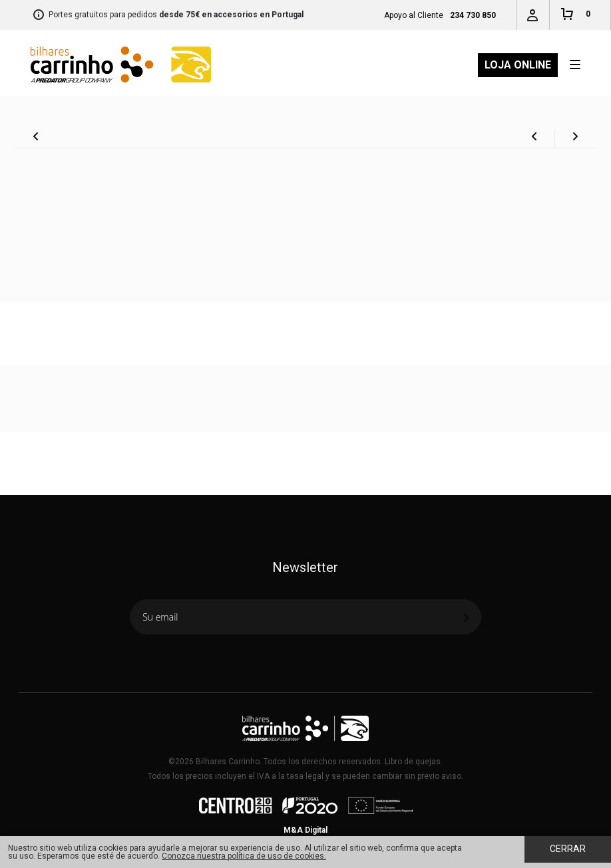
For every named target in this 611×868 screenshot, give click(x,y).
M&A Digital (305, 830)
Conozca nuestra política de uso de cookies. (244, 856)
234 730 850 (473, 15)
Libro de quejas (413, 762)
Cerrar (568, 849)
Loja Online (518, 65)
